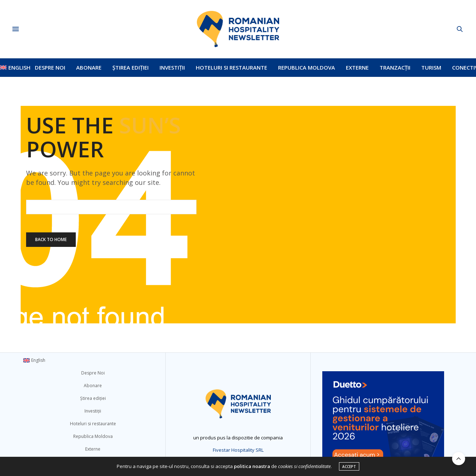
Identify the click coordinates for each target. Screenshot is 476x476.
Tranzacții (395, 67)
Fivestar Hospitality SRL (238, 450)
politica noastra (252, 466)
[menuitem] (12, 67)
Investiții (172, 67)
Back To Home (51, 239)
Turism (431, 67)
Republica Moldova (307, 67)
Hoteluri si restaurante (231, 67)
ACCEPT (349, 467)
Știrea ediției (131, 67)
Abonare (89, 67)
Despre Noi (50, 67)
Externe (357, 67)
